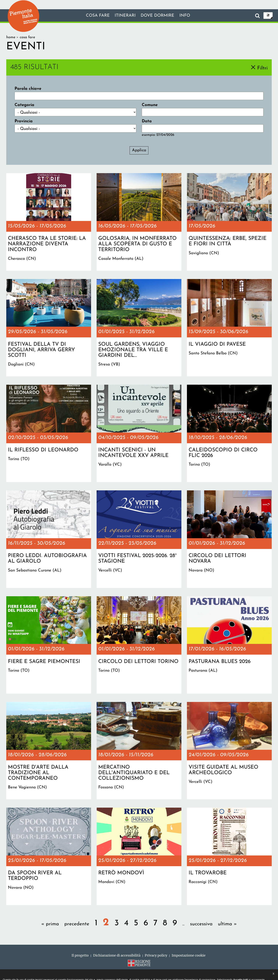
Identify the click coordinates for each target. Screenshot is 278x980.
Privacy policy (156, 955)
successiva (201, 924)
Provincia (24, 121)
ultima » (227, 924)
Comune (150, 105)
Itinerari (125, 16)
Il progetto (80, 955)
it (268, 15)
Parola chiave (28, 89)
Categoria (24, 105)
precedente (77, 924)
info (185, 16)
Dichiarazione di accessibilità (117, 955)
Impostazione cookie (189, 955)
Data (147, 121)
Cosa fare (98, 16)
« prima (50, 924)
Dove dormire (157, 16)
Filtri (262, 68)
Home (11, 37)
